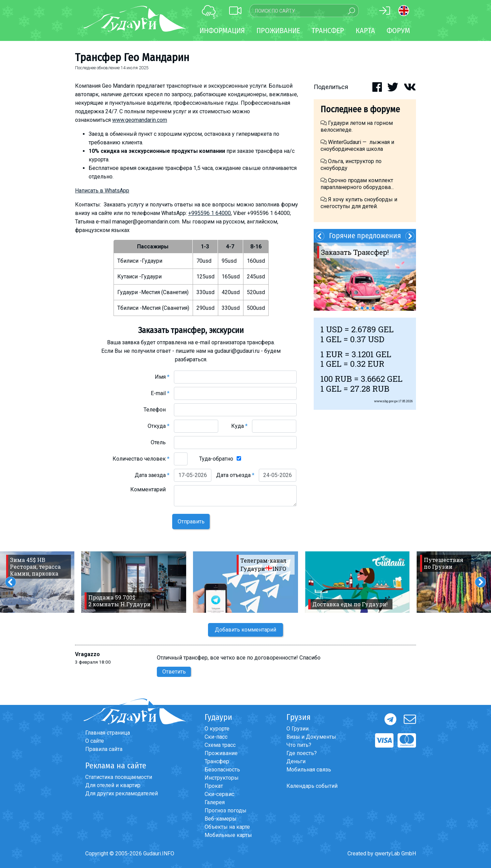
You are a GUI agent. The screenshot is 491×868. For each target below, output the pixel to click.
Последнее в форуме (360, 109)
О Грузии (297, 729)
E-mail (160, 393)
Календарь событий (312, 786)
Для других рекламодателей (122, 793)
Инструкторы (222, 778)
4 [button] (373, 308)
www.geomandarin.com (140, 120)
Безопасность (222, 770)
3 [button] (368, 308)
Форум (398, 31)
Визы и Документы (311, 737)
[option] (365, 277)
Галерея (215, 802)
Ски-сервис (219, 794)
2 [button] (362, 308)
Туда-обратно (216, 459)
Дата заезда (152, 475)
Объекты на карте (227, 827)
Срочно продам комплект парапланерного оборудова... (357, 184)
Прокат (214, 786)
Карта (365, 31)
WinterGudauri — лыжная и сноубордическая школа (357, 146)
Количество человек (141, 459)
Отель (160, 442)
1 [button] (357, 308)
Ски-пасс (216, 737)
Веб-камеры (221, 819)
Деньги (296, 761)
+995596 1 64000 (210, 213)
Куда (239, 426)
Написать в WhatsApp (102, 191)
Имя (162, 377)
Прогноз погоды (226, 811)
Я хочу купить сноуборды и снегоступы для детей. (359, 203)
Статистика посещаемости (119, 777)
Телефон (157, 410)
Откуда (159, 426)
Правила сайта (104, 749)
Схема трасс (220, 745)
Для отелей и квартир (113, 785)
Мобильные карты (228, 835)
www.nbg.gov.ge (386, 401)
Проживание (221, 753)
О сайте (95, 741)
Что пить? (299, 745)
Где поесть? (302, 753)
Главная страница (108, 733)
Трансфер (217, 761)
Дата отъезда (235, 475)
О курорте (217, 729)
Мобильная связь (309, 770)
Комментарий (150, 489)
